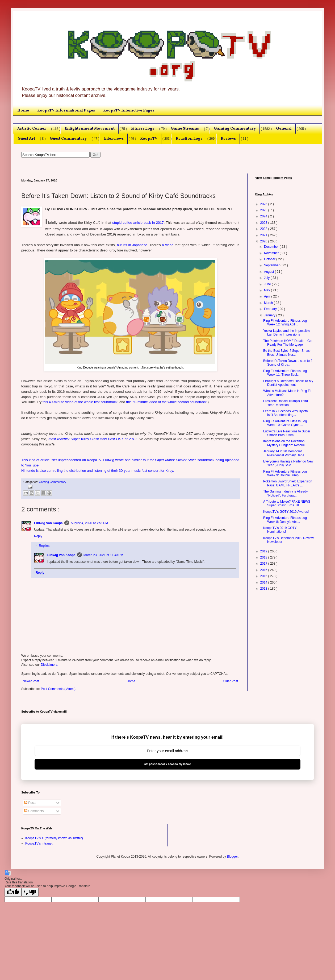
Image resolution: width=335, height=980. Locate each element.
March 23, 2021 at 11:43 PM (103, 555)
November (272, 253)
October (270, 259)
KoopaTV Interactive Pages (129, 110)
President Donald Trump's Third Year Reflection (286, 403)
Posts (30, 803)
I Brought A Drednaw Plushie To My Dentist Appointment (288, 383)
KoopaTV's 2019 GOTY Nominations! (280, 530)
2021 (264, 235)
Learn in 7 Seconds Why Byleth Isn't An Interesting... (285, 413)
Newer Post (31, 681)
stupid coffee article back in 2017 (138, 223)
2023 (264, 223)
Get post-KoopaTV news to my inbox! (167, 764)
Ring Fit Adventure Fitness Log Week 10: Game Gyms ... (285, 423)
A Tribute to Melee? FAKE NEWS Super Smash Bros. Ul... (287, 503)
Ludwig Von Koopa (48, 523)
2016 (264, 570)
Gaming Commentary (235, 129)
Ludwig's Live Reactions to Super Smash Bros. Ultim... (287, 433)
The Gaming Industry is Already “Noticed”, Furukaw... (285, 493)
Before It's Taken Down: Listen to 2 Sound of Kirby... (288, 363)
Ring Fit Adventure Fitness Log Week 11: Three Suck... (285, 373)
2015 (264, 576)
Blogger (232, 857)
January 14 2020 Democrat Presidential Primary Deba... (285, 453)
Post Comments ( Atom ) (58, 689)
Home (23, 110)
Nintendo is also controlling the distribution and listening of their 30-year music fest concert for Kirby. (98, 471)
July (267, 278)
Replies (44, 546)
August (269, 272)
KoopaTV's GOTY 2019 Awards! (286, 512)
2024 (264, 216)
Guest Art (26, 139)
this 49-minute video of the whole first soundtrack (80, 402)
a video (168, 245)
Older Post (230, 681)
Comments (34, 811)
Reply (38, 536)
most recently (59, 439)
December (272, 247)
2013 (264, 589)
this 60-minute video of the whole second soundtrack (166, 402)
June (268, 284)
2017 (264, 564)
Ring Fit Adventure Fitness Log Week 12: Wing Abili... (285, 322)
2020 (264, 241)
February (271, 309)
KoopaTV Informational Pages (66, 110)
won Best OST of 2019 (118, 439)
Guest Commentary (68, 139)
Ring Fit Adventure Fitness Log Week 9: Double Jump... (285, 473)
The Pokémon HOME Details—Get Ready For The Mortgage (288, 343)
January (270, 315)
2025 (264, 210)
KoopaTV (149, 139)
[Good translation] (13, 892)
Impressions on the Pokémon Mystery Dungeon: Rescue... (285, 443)
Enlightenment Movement (90, 129)
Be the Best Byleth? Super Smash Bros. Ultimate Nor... (287, 353)
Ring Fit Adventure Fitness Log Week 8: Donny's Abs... (285, 520)
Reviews (228, 139)
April (268, 296)
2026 (264, 204)
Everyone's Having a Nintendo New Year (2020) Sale (288, 463)
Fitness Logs (143, 129)
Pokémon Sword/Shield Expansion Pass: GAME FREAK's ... (288, 483)
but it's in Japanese (132, 245)
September (272, 265)
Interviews (114, 139)
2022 (264, 229)
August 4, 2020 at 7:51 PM (89, 523)
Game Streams (185, 129)
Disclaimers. (49, 665)
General (284, 129)
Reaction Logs (189, 139)
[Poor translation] (30, 892)
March (269, 303)
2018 (264, 557)
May (267, 290)
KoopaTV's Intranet (39, 843)
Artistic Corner (32, 129)
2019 (264, 551)
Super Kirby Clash (85, 439)
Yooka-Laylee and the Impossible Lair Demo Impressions (287, 333)
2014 (264, 582)
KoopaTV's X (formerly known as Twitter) (54, 838)
